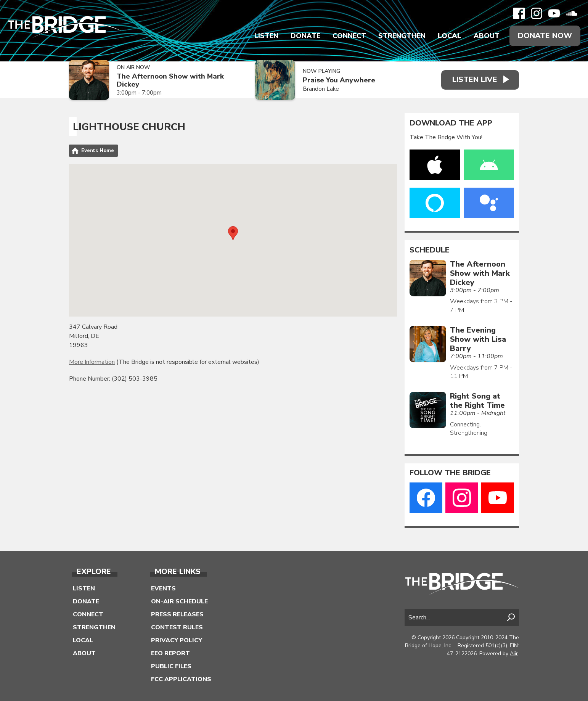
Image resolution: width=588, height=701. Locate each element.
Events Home (98, 151)
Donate (305, 36)
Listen (266, 36)
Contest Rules (177, 627)
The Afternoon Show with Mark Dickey (170, 80)
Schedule (430, 250)
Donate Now (545, 36)
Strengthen (402, 36)
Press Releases (177, 614)
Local (450, 36)
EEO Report (170, 653)
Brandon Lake (320, 89)
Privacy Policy (177, 640)
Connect (349, 36)
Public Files (171, 666)
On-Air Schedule (179, 601)
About (487, 36)
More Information (92, 362)
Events (163, 588)
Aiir (514, 654)
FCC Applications (181, 679)
